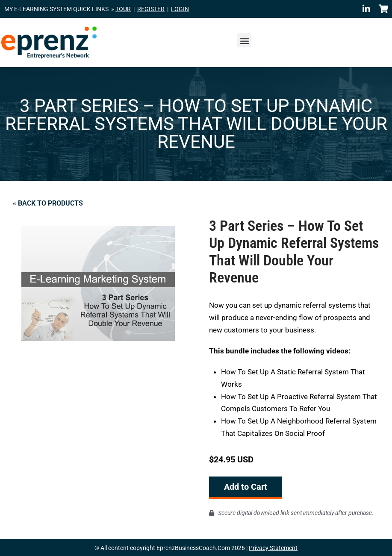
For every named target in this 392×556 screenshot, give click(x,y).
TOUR (123, 9)
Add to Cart (246, 487)
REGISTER (151, 9)
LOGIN (180, 9)
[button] (244, 40)
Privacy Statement (273, 547)
